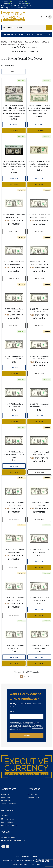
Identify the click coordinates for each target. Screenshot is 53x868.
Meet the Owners (8, 819)
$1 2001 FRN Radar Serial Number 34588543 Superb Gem (14, 455)
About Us (39, 35)
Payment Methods (8, 822)
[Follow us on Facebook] (3, 846)
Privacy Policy (6, 801)
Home (21, 35)
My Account (6, 798)
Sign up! (26, 735)
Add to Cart (14, 131)
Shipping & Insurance (9, 825)
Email (12, 712)
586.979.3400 (8, 6)
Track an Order (33, 798)
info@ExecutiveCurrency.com (15, 8)
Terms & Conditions (9, 804)
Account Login (33, 794)
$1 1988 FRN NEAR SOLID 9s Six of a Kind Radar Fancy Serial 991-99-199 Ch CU (39, 164)
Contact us (33, 51)
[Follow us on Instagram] (7, 846)
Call (7, 220)
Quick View (14, 125)
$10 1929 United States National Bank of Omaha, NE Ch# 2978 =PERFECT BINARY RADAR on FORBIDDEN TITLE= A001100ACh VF (14, 111)
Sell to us (29, 35)
